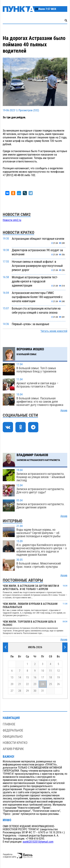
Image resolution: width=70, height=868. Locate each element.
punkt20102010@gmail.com (38, 842)
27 (12, 691)
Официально (13, 737)
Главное (9, 724)
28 (20, 691)
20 (12, 684)
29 (27, 691)
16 (35, 677)
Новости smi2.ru (12, 220)
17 (43, 677)
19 (58, 677)
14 (20, 677)
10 (43, 671)
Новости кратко (15, 743)
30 (35, 691)
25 (50, 684)
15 (27, 677)
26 (58, 684)
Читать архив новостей (54, 331)
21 (20, 684)
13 (12, 677)
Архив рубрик (13, 749)
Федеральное (13, 730)
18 (50, 677)
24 (43, 684)
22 (27, 684)
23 (35, 684)
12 (58, 671)
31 (43, 691)
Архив (64, 411)
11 (50, 671)
